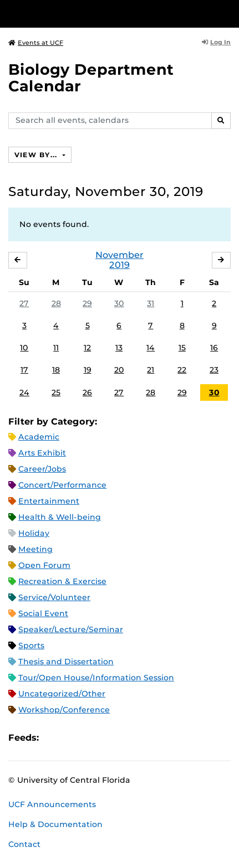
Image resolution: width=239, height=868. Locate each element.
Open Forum (44, 565)
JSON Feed (129, 738)
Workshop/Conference (64, 710)
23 (214, 370)
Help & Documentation (55, 824)
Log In (216, 42)
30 (119, 303)
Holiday (34, 533)
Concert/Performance (62, 485)
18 (56, 370)
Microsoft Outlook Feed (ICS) (72, 738)
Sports (31, 645)
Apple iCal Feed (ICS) (53, 738)
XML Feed (110, 738)
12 (87, 348)
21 (151, 370)
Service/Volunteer (54, 597)
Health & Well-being (60, 517)
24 (24, 392)
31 (151, 303)
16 (214, 348)
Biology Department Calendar (91, 78)
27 (24, 303)
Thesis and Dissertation (66, 662)
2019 (119, 265)
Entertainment (49, 501)
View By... (37, 155)
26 (87, 392)
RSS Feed (91, 738)
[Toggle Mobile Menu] (228, 13)
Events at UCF (36, 43)
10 (24, 348)
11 (56, 348)
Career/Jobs (42, 469)
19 (88, 370)
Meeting (35, 549)
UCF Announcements (52, 804)
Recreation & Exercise (62, 581)
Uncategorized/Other (62, 694)
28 (56, 303)
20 (119, 370)
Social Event (43, 613)
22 (182, 370)
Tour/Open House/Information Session (96, 678)
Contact (24, 844)
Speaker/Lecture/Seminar (71, 629)
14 (151, 348)
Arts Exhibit (42, 453)
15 (182, 348)
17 (24, 370)
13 (119, 348)
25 (56, 392)
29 (87, 303)
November (119, 255)
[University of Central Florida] (84, 14)
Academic (39, 437)
